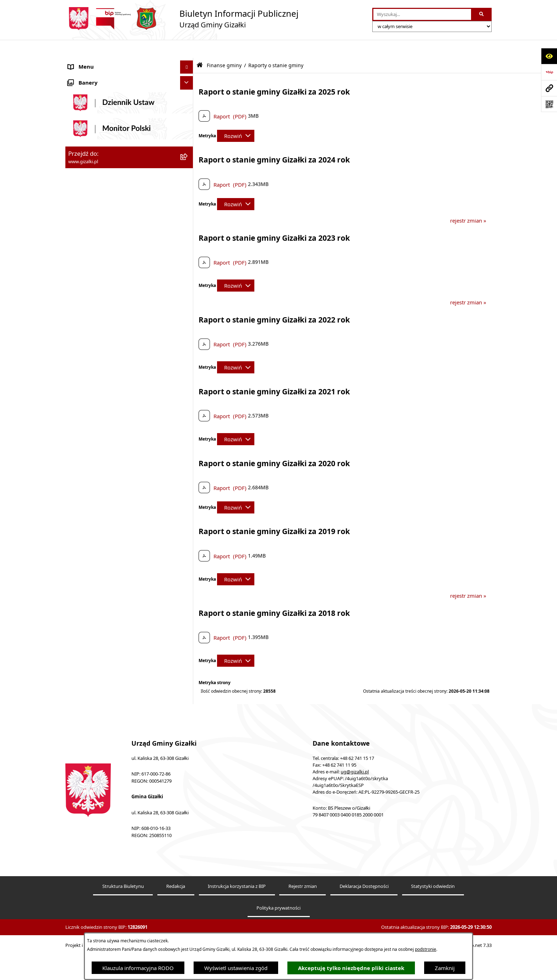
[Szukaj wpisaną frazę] (482, 15)
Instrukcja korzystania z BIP (237, 911)
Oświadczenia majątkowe (99, 481)
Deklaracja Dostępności (364, 911)
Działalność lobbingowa (97, 534)
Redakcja (176, 911)
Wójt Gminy (83, 401)
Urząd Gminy (84, 414)
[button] (188, 62)
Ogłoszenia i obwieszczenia (102, 62)
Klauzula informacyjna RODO (138, 968)
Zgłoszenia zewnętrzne (96, 574)
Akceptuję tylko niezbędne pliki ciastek (351, 968)
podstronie (426, 949)
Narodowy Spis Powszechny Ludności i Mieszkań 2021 (116, 249)
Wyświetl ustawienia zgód (236, 968)
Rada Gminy (83, 388)
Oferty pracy (83, 232)
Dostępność (83, 561)
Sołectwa (79, 441)
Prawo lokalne (86, 494)
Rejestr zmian (303, 911)
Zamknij (445, 968)
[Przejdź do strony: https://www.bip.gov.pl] (549, 72)
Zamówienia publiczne (96, 206)
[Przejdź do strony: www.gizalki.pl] (549, 88)
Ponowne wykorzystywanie (102, 601)
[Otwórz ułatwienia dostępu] (549, 56)
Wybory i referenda (92, 521)
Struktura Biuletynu (123, 911)
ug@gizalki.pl (355, 797)
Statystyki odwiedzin (433, 911)
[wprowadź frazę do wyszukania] (422, 15)
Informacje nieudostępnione (103, 587)
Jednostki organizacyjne (97, 427)
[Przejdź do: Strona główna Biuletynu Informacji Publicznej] (200, 47)
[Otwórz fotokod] (549, 104)
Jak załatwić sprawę (92, 267)
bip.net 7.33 (479, 970)
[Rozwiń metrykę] (236, 118)
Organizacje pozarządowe (100, 454)
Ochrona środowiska (94, 468)
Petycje (77, 507)
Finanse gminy (86, 280)
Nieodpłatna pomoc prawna (102, 548)
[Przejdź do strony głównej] (182, 19)
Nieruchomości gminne (97, 219)
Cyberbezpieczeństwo (95, 614)
